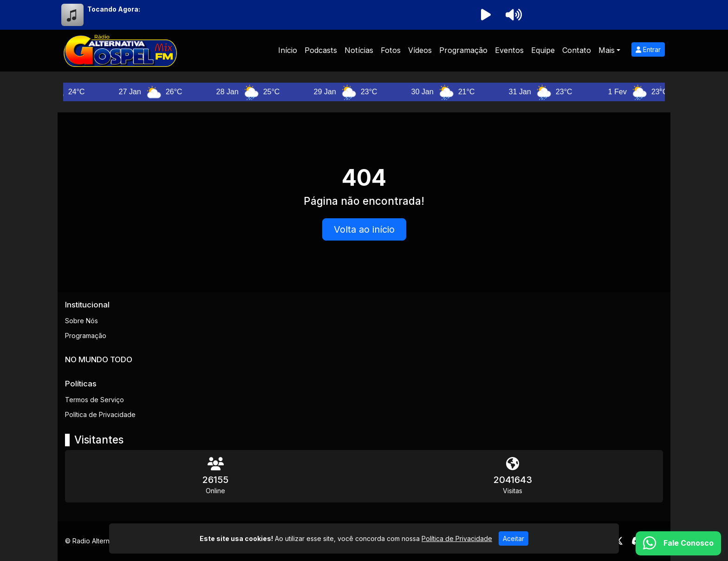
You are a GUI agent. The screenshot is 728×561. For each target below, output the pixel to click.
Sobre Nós (81, 321)
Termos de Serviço (94, 400)
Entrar (648, 49)
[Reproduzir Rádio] (486, 15)
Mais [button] (607, 50)
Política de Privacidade (100, 414)
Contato (577, 50)
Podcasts (321, 50)
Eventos (509, 50)
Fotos (391, 50)
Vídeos (420, 50)
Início (288, 50)
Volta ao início (364, 229)
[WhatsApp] (678, 543)
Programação (463, 50)
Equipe (543, 50)
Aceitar (513, 538)
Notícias (359, 50)
